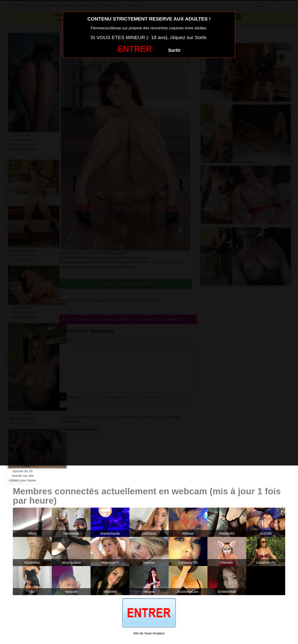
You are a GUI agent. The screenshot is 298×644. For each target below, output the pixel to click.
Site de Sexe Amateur (149, 633)
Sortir (174, 50)
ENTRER (135, 49)
